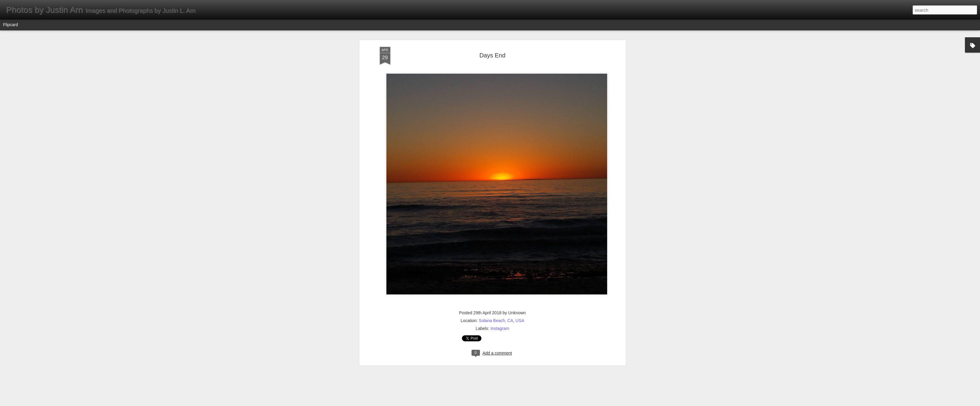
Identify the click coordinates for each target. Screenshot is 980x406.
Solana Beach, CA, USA (501, 194)
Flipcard (11, 25)
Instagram (500, 202)
